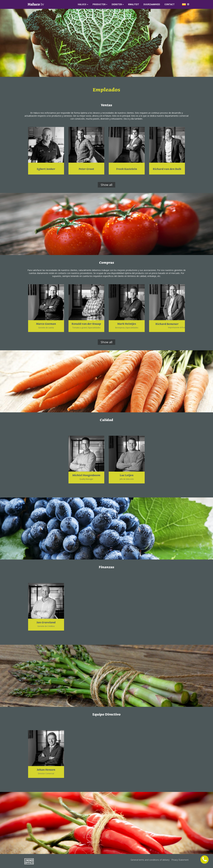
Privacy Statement (180, 860)
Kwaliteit (134, 4)
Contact (170, 4)
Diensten (117, 4)
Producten (99, 4)
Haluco (82, 4)
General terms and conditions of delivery (150, 860)
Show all (106, 185)
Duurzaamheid (152, 4)
